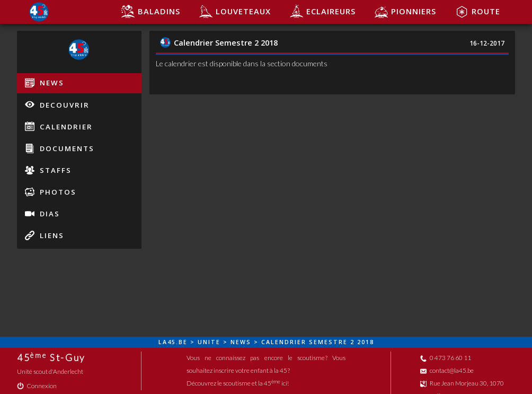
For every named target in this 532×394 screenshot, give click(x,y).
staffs (48, 170)
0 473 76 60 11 (446, 358)
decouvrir (57, 104)
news (45, 83)
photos (51, 192)
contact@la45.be (447, 370)
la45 (167, 342)
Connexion (37, 386)
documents (60, 148)
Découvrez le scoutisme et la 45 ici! (238, 383)
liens (45, 235)
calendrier (59, 126)
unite (209, 342)
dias (42, 214)
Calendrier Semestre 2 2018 (219, 42)
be (183, 342)
